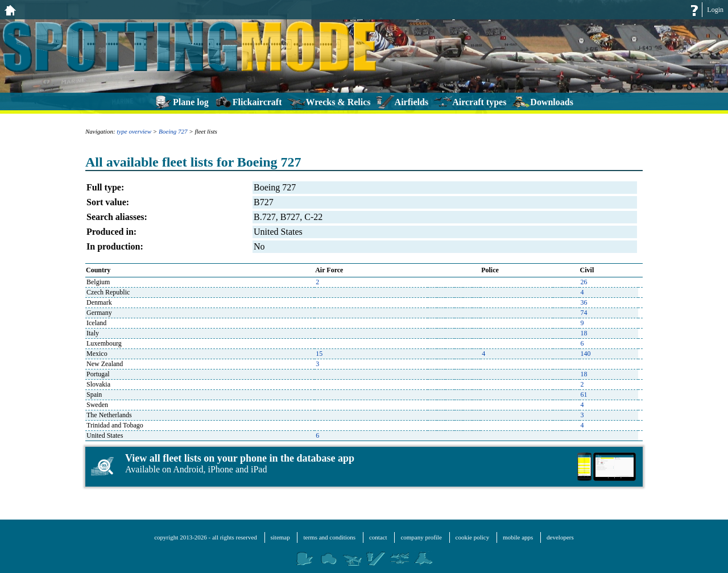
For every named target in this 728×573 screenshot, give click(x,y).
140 (586, 354)
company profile (421, 537)
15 (319, 354)
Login (715, 10)
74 (584, 313)
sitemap (280, 537)
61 (584, 395)
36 (584, 302)
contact (378, 537)
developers (560, 537)
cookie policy (473, 537)
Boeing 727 (173, 131)
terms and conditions (329, 537)
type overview (134, 131)
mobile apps (518, 537)
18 (584, 333)
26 (584, 282)
